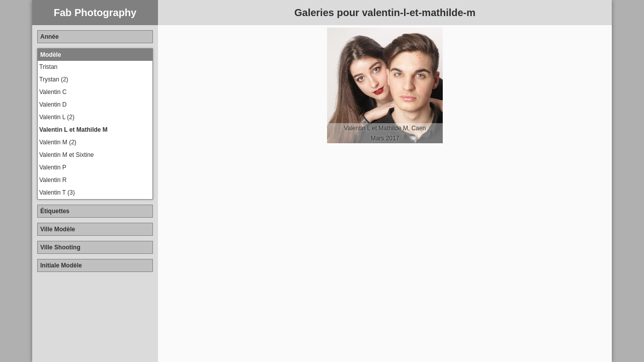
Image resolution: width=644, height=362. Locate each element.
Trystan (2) (54, 79)
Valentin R (53, 180)
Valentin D (53, 105)
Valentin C (53, 92)
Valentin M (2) (58, 142)
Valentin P (53, 167)
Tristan (48, 67)
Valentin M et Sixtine (67, 155)
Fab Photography (95, 13)
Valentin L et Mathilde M (73, 130)
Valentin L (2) (57, 117)
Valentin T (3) (57, 193)
